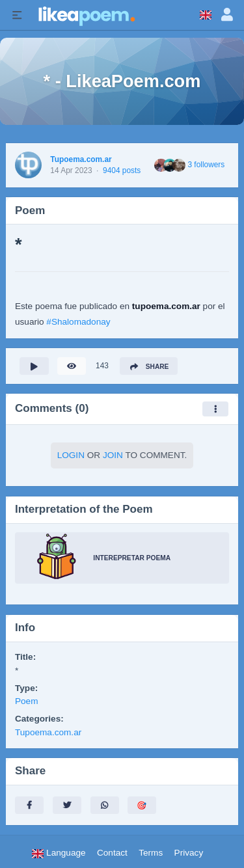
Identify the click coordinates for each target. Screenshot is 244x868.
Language (59, 853)
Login (71, 455)
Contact (112, 853)
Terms (151, 853)
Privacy (189, 853)
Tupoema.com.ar (81, 159)
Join (113, 455)
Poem (27, 701)
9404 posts (122, 170)
